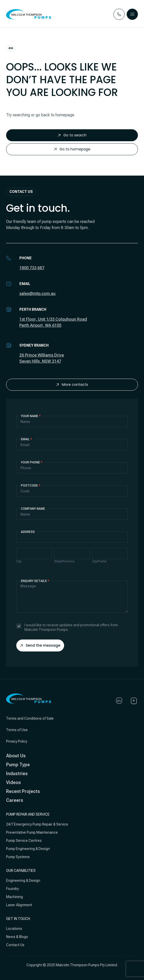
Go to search (72, 135)
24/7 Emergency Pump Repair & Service (37, 824)
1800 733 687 (32, 268)
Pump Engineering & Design (28, 849)
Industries (17, 773)
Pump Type (18, 765)
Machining (15, 897)
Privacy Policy (17, 741)
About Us (16, 756)
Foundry (12, 889)
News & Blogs (17, 937)
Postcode (31, 486)
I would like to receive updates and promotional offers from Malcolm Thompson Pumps (67, 627)
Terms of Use (17, 730)
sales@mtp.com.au (37, 294)
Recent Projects (23, 791)
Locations (14, 929)
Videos (13, 782)
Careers (15, 800)
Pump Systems (18, 857)
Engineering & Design (23, 880)
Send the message (40, 645)
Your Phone (32, 462)
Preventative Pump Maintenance (32, 832)
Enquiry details (35, 581)
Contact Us (15, 945)
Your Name (31, 416)
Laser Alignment (19, 905)
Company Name (33, 509)
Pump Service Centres (24, 841)
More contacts (72, 385)
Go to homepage (72, 149)
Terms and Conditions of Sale (30, 718)
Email (26, 439)
